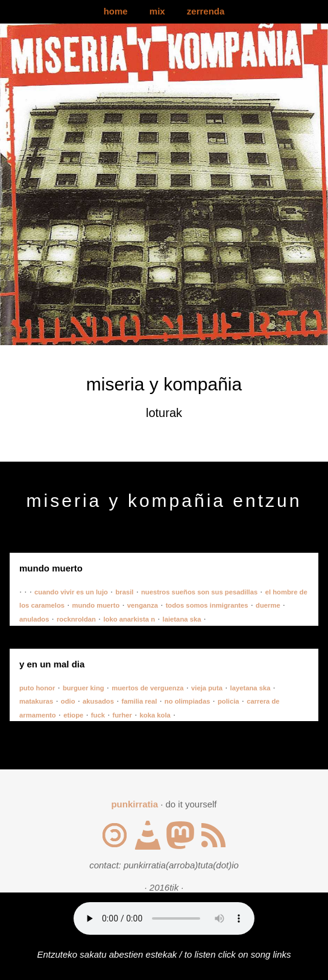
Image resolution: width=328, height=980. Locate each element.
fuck (98, 715)
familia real (140, 701)
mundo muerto (96, 605)
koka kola (155, 715)
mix (157, 11)
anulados (34, 619)
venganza (143, 605)
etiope (73, 715)
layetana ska (251, 688)
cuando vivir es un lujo (71, 592)
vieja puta (207, 688)
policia (229, 701)
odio (68, 701)
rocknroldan (76, 619)
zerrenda (206, 11)
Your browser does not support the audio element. (164, 918)
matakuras (36, 701)
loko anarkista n (129, 619)
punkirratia (134, 804)
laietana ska (182, 619)
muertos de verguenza (147, 688)
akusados (98, 701)
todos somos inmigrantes (207, 605)
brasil (124, 592)
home (116, 11)
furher (122, 715)
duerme (268, 605)
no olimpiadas (188, 701)
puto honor (37, 688)
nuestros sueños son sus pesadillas (199, 592)
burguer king (84, 688)
